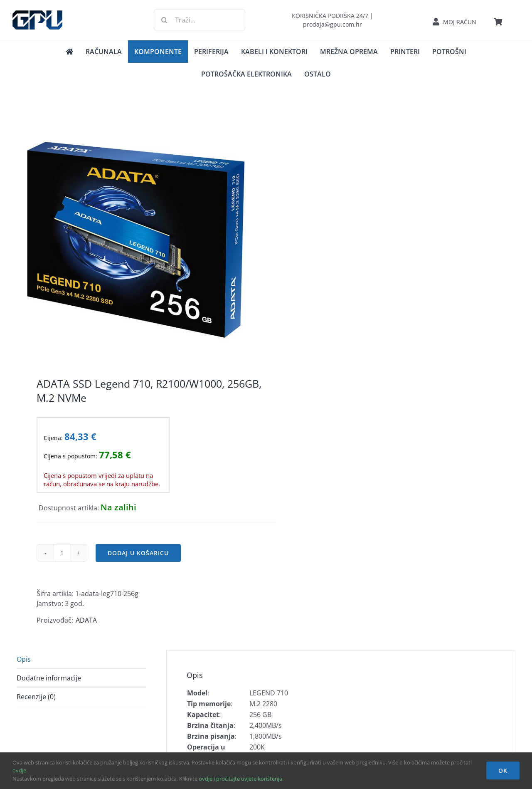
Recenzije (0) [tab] (36, 697)
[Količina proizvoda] (62, 553)
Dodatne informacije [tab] (49, 678)
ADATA (86, 620)
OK (503, 770)
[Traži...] (199, 20)
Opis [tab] (24, 659)
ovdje (19, 770)
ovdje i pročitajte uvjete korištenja (240, 779)
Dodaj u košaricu (138, 553)
